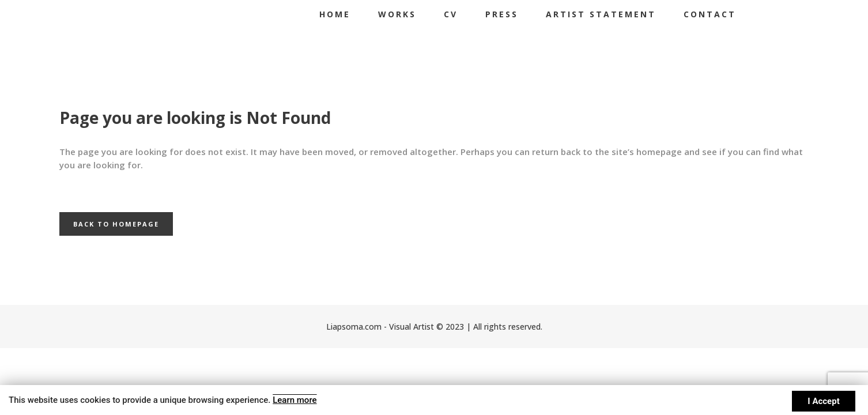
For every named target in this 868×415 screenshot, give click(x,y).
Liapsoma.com (354, 327)
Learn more (294, 400)
